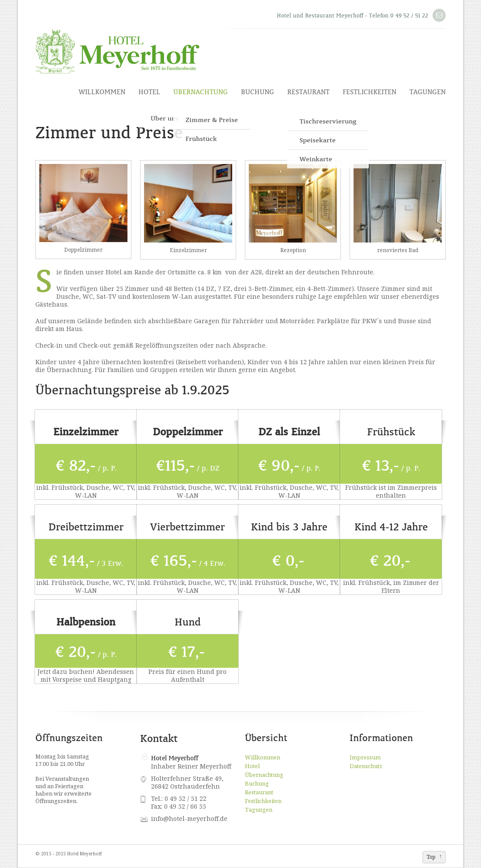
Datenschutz (366, 766)
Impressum (365, 757)
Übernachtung (201, 92)
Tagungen (428, 92)
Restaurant (308, 92)
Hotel (149, 92)
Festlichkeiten (369, 92)
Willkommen (102, 92)
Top (431, 857)
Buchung (258, 92)
